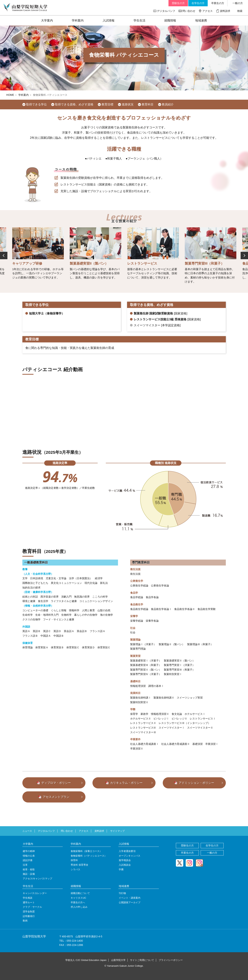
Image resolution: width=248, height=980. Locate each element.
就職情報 (170, 20)
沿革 (25, 865)
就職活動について (80, 893)
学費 (121, 869)
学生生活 (139, 20)
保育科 (74, 860)
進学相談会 (125, 860)
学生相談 (28, 898)
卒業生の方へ (78, 902)
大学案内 (47, 20)
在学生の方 (198, 3)
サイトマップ (117, 831)
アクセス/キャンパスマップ (38, 879)
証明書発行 (29, 916)
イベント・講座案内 (130, 898)
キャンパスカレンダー (35, 893)
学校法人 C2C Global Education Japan (86, 960)
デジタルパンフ (166, 11)
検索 (240, 11)
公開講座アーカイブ (130, 902)
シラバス (75, 869)
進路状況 (128, 104)
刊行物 (122, 893)
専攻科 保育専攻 (79, 865)
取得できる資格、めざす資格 (74, 104)
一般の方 (238, 3)
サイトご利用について (142, 960)
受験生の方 (178, 3)
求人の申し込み (79, 907)
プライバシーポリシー (171, 960)
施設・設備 (29, 874)
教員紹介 (168, 104)
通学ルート (29, 902)
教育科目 (148, 104)
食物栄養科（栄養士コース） (86, 851)
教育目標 (107, 104)
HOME (10, 95)
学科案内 (78, 20)
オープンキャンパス (130, 856)
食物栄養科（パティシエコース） (89, 856)
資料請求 (225, 11)
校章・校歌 (29, 869)
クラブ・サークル (32, 907)
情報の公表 (29, 856)
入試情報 (109, 20)
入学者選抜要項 (127, 851)
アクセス (207, 11)
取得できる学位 (36, 104)
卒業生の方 (218, 3)
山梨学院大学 (118, 960)
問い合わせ (189, 11)
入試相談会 (125, 865)
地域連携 (201, 20)
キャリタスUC (78, 898)
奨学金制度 (29, 912)
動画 (25, 921)
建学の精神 (29, 851)
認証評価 (28, 860)
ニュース (27, 831)
